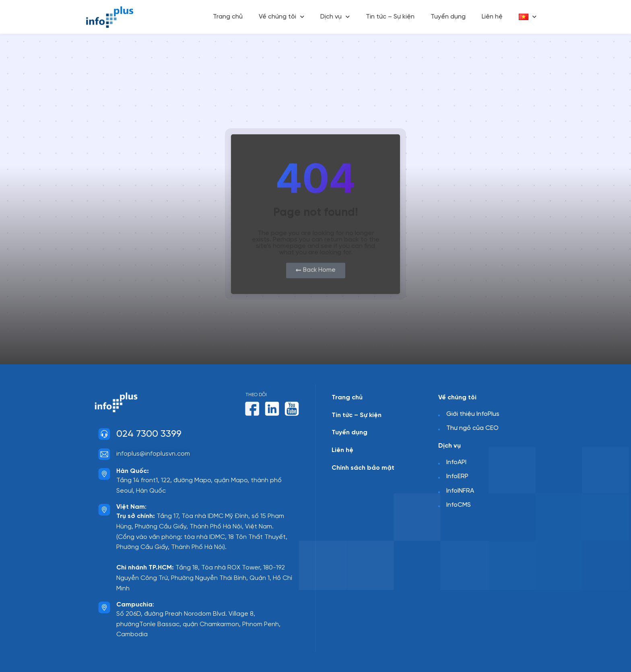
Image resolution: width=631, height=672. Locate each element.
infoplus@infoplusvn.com (153, 454)
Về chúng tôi (281, 17)
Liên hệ (492, 17)
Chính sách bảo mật (363, 468)
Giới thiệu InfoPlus (473, 414)
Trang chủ (228, 17)
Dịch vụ (335, 17)
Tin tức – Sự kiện (390, 17)
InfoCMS (459, 505)
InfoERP (457, 476)
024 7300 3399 (149, 434)
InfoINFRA (460, 491)
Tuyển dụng (448, 17)
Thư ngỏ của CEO (472, 428)
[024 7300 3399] (104, 434)
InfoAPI (456, 462)
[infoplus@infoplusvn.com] (104, 454)
